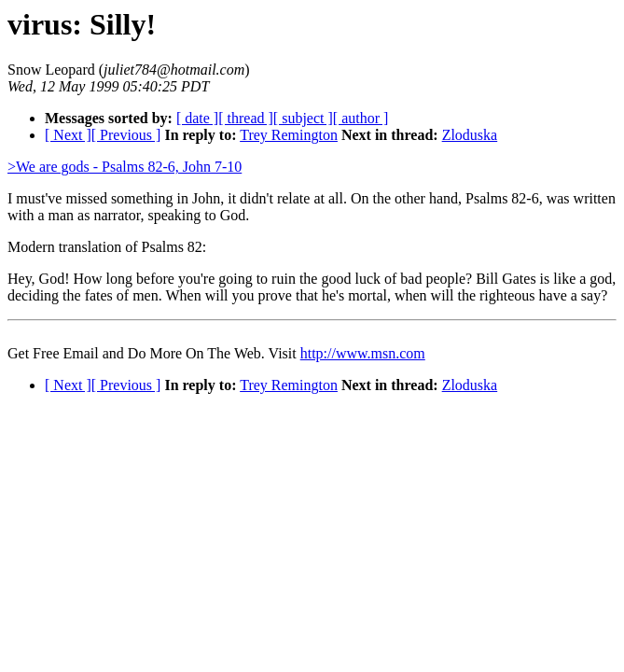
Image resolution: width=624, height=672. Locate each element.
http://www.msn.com (363, 353)
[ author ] (361, 118)
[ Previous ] (126, 135)
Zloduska (470, 135)
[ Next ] (68, 135)
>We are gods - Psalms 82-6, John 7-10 (125, 167)
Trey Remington (289, 135)
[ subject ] (303, 118)
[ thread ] (246, 118)
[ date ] (197, 118)
